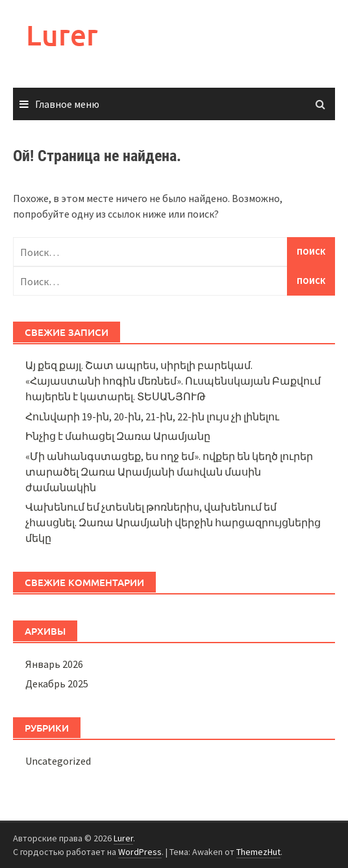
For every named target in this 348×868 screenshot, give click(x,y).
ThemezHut (258, 852)
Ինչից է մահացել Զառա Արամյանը (118, 436)
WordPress (140, 852)
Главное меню (67, 104)
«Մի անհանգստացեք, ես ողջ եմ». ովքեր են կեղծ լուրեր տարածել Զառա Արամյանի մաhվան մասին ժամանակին (169, 472)
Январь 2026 (54, 664)
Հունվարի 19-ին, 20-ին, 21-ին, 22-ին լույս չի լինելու (152, 416)
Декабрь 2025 (57, 683)
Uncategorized (58, 761)
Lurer (62, 35)
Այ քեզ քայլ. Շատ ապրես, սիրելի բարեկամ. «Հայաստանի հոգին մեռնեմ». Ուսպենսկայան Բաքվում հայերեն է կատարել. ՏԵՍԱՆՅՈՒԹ (173, 381)
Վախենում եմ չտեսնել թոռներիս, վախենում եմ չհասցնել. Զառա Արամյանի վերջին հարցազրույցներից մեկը (173, 522)
